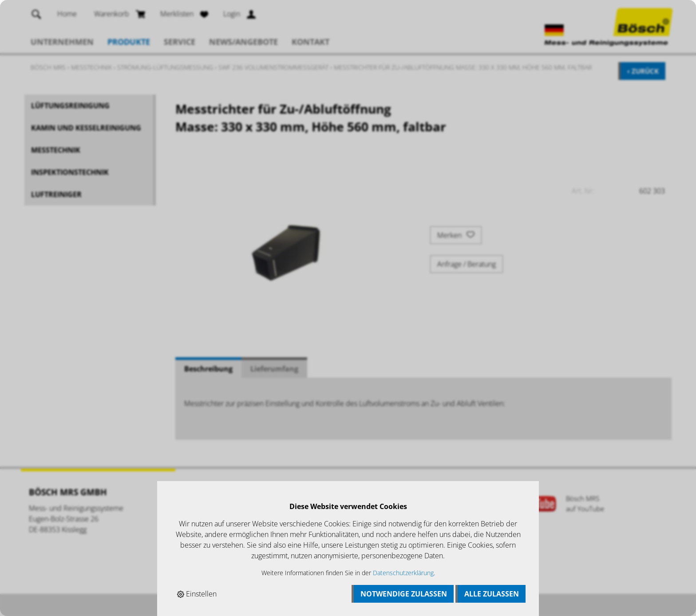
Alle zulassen (492, 594)
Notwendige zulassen (404, 594)
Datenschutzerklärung (403, 573)
